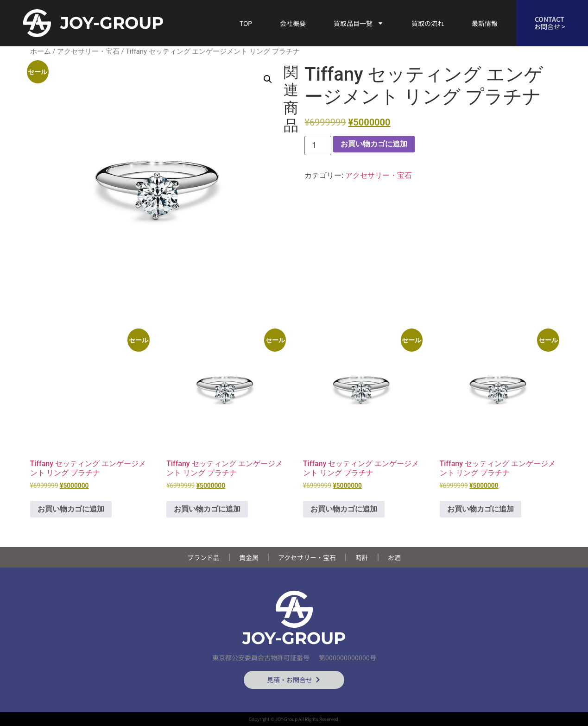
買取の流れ (428, 23)
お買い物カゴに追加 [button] (71, 509)
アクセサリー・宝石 (88, 51)
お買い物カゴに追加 (374, 144)
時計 (362, 557)
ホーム (41, 51)
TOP (246, 23)
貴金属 (249, 557)
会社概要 (293, 23)
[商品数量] (318, 145)
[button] (268, 79)
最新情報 (485, 23)
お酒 (394, 557)
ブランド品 (203, 557)
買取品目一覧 (359, 23)
